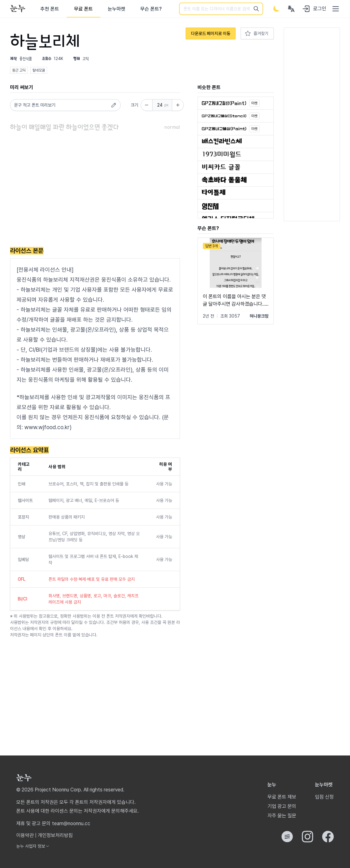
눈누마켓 (117, 9)
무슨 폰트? (151, 9)
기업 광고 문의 (282, 806)
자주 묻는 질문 (282, 816)
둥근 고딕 (19, 70)
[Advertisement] (95, 190)
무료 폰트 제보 (282, 797)
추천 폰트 (50, 9)
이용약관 (25, 835)
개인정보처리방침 (55, 835)
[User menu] (291, 9)
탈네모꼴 (39, 70)
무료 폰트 (83, 9)
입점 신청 (324, 797)
